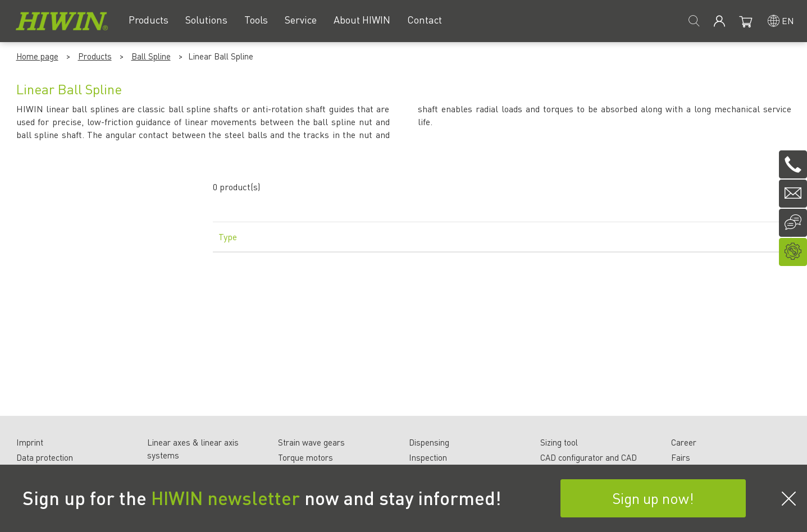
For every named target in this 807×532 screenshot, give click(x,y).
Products (95, 56)
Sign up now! (653, 498)
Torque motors (306, 457)
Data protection (45, 457)
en (788, 20)
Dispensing (429, 442)
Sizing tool (559, 442)
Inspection (428, 457)
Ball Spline (151, 56)
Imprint (30, 442)
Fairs (681, 457)
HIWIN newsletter (225, 498)
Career (684, 442)
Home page (37, 56)
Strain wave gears (311, 442)
